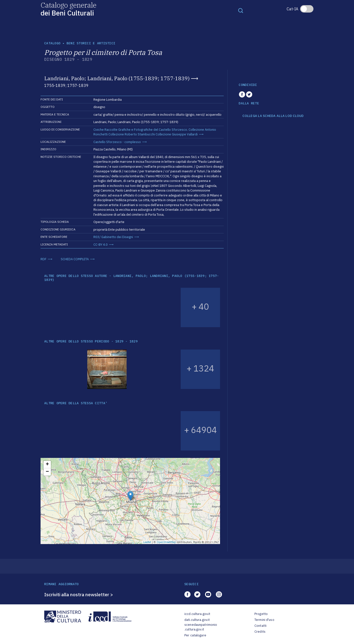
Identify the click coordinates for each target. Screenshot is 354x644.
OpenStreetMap (166, 542)
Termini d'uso (264, 620)
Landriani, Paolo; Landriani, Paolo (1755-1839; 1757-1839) (117, 78)
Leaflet (147, 542)
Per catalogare (195, 635)
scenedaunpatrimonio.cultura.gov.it (201, 627)
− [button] (47, 472)
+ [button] (47, 465)
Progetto (261, 614)
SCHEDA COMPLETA (75, 259)
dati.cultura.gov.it (197, 620)
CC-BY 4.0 (101, 245)
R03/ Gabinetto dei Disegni (113, 237)
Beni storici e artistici (91, 43)
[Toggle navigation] (241, 10)
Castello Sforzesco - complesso (117, 142)
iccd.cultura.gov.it (197, 614)
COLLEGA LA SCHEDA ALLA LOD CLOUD (273, 116)
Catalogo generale (68, 9)
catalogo (52, 43)
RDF (44, 259)
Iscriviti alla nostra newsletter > (79, 595)
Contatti (260, 626)
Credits (260, 632)
